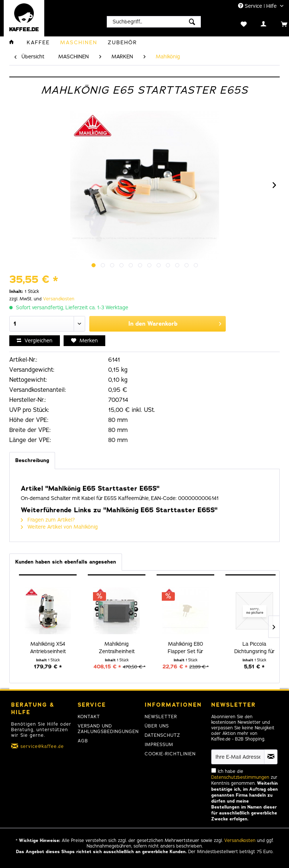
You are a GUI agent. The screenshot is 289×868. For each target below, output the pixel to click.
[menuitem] (154, 22)
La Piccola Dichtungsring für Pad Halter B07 (254, 648)
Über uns (157, 726)
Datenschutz (162, 735)
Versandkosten (59, 299)
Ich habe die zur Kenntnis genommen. (245, 795)
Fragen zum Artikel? (48, 520)
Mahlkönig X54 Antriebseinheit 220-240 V (48, 648)
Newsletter (161, 717)
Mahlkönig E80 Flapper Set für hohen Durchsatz (185, 648)
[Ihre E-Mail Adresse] (238, 757)
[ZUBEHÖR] (123, 43)
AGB (83, 741)
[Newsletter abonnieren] (271, 757)
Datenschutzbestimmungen (240, 777)
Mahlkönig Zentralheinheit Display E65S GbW (117, 648)
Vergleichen (35, 341)
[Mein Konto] (256, 23)
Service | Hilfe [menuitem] (258, 6)
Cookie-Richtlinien (170, 754)
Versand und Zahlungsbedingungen (108, 729)
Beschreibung (32, 460)
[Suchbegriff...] (154, 22)
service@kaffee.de (42, 746)
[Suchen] (192, 22)
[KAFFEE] (38, 43)
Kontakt (89, 717)
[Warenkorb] (276, 23)
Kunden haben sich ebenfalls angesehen (66, 562)
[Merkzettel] (236, 23)
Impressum (159, 745)
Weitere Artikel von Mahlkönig (59, 527)
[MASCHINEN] (79, 43)
